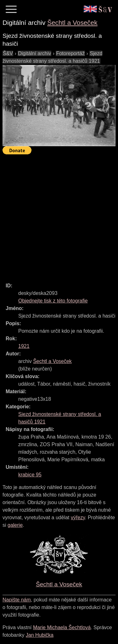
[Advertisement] (59, 216)
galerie (15, 525)
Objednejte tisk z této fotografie (53, 301)
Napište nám (17, 600)
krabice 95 (30, 475)
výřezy (78, 517)
